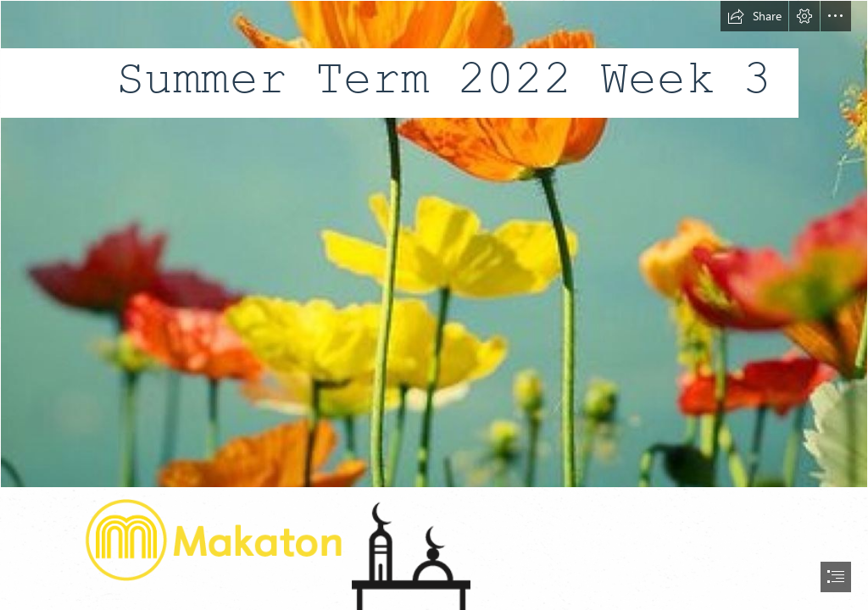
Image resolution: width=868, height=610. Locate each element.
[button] (754, 16)
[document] (434, 305)
